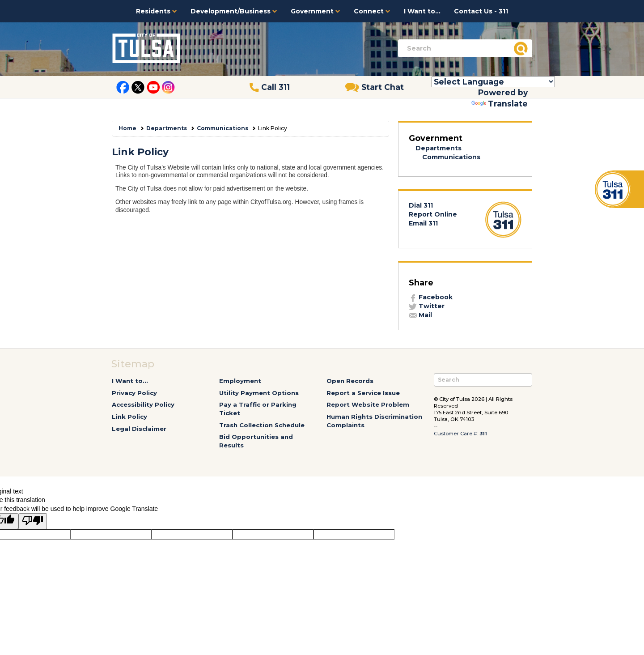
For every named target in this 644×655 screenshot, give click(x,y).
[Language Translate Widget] (493, 82)
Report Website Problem (368, 404)
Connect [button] (372, 11)
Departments (167, 128)
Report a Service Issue (363, 393)
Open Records (350, 381)
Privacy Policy (134, 393)
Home (127, 128)
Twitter (427, 306)
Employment (240, 381)
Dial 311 (421, 205)
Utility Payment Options (259, 393)
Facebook (431, 297)
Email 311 (423, 223)
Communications (222, 128)
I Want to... (422, 11)
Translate (500, 104)
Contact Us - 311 (481, 11)
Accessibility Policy (143, 404)
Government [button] (316, 11)
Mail (420, 315)
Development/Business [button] (234, 11)
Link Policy (129, 417)
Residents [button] (157, 11)
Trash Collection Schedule (262, 425)
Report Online (433, 214)
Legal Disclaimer (139, 429)
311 (483, 434)
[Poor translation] (33, 521)
